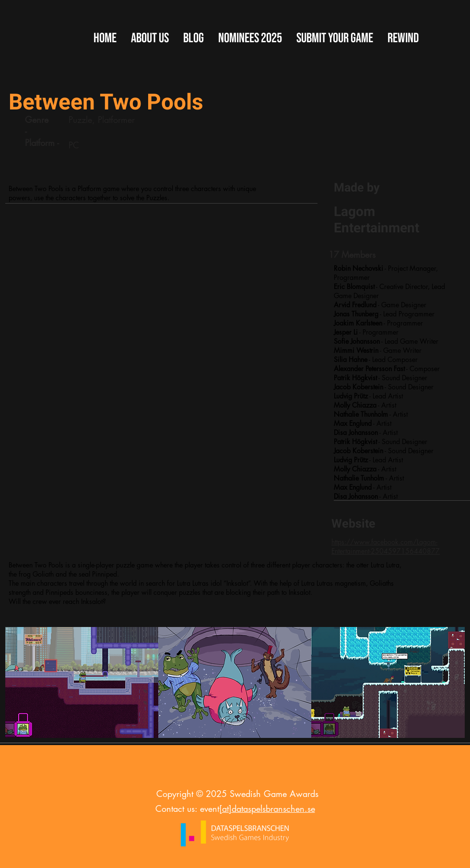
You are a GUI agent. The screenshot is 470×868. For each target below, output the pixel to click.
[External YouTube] (161, 326)
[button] (335, 38)
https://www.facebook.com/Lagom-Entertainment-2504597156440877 (386, 546)
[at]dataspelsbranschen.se (267, 808)
